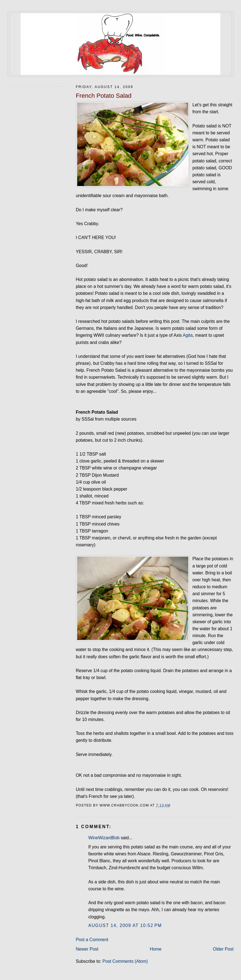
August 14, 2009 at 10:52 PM (125, 925)
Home (155, 949)
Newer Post (87, 949)
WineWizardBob (104, 838)
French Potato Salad (104, 96)
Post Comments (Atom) (125, 961)
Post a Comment (92, 940)
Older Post (223, 949)
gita (189, 335)
